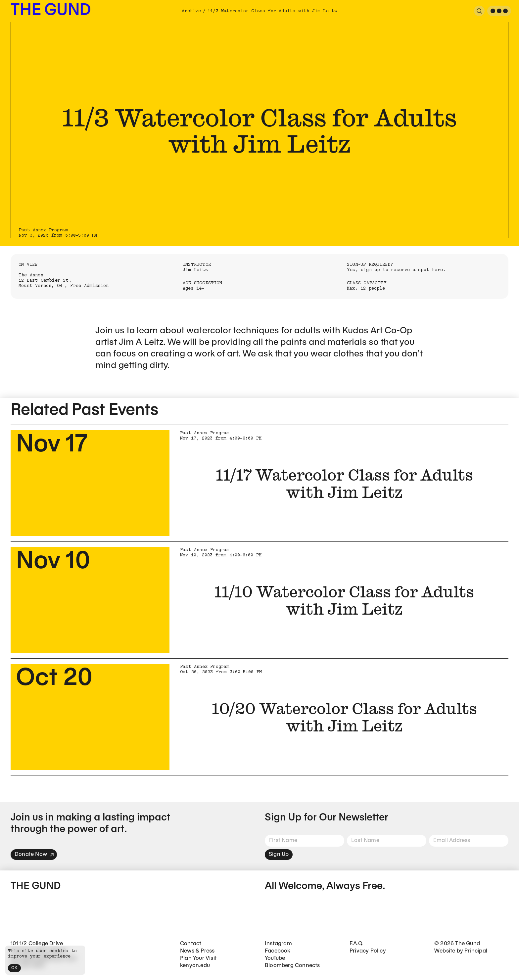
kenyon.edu (195, 966)
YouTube (275, 958)
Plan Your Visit (198, 958)
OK (14, 968)
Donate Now (34, 854)
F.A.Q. (356, 944)
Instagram (278, 944)
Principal (476, 951)
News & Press (197, 951)
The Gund (51, 11)
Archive (191, 11)
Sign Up (279, 854)
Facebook (278, 951)
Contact (191, 944)
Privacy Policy (368, 951)
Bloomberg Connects (292, 966)
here (437, 270)
